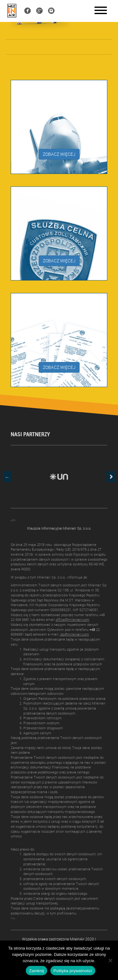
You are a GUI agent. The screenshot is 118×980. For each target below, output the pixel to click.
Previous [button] (7, 477)
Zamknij (36, 971)
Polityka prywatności (73, 971)
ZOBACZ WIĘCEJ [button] (59, 154)
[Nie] (110, 960)
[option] (59, 477)
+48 (92, 629)
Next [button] (111, 477)
